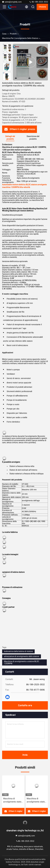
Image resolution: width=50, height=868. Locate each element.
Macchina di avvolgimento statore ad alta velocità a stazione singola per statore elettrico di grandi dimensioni (37, 800)
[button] (8, 79)
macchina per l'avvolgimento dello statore (20, 38)
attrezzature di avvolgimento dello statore (22, 656)
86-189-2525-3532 (39, 2)
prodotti (13, 34)
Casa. (5, 34)
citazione (42, 7)
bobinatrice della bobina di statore (18, 651)
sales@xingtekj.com (12, 2)
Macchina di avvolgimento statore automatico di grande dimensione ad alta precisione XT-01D (13, 800)
